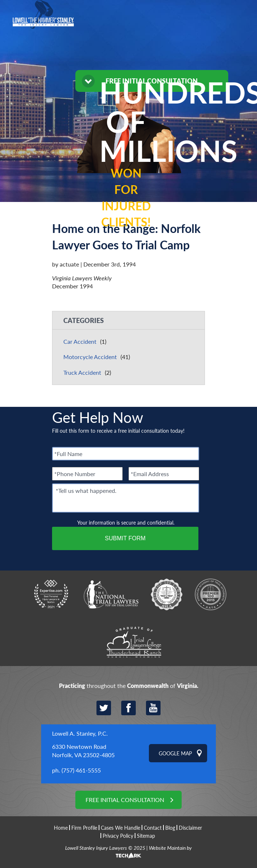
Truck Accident (82, 372)
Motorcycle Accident (90, 357)
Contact (153, 828)
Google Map (175, 753)
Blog (170, 828)
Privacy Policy (118, 836)
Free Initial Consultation (125, 800)
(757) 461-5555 (81, 770)
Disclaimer (190, 828)
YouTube (153, 708)
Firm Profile (84, 828)
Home (61, 828)
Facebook (128, 708)
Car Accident (80, 341)
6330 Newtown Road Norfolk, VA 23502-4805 (83, 750)
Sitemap (146, 836)
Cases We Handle (120, 828)
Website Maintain (167, 848)
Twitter (104, 708)
